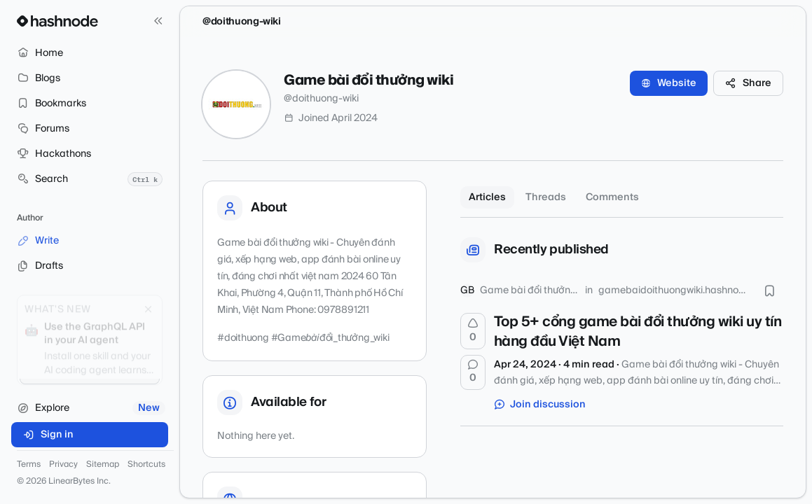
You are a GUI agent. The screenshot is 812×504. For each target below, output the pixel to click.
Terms (29, 465)
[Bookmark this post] (769, 290)
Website (669, 83)
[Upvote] (473, 331)
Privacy (63, 465)
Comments (612, 197)
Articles (487, 197)
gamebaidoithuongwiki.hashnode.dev (674, 290)
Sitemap (103, 465)
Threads (546, 197)
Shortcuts (146, 465)
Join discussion (540, 405)
